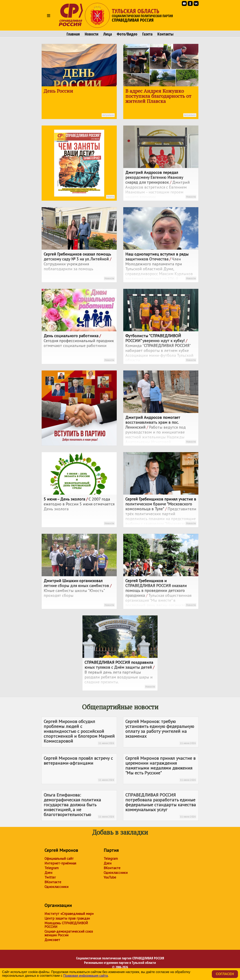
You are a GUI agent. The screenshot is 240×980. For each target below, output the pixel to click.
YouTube (110, 877)
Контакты (165, 34)
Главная (73, 34)
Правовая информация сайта (86, 976)
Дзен (48, 873)
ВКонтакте (53, 882)
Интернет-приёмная (60, 863)
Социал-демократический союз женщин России (69, 933)
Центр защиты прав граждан (67, 918)
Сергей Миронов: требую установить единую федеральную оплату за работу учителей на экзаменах (161, 732)
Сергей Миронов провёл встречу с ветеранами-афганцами (79, 769)
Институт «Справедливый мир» (69, 914)
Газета (147, 34)
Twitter (50, 877)
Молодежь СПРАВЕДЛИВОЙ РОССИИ (66, 925)
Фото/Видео (127, 34)
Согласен (225, 974)
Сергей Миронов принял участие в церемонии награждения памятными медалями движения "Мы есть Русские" (161, 769)
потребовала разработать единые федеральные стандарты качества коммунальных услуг (161, 805)
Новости (92, 34)
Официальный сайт (59, 859)
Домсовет (52, 940)
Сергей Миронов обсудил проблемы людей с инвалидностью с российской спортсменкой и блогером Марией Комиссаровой (79, 732)
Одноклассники (56, 887)
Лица (108, 34)
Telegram (52, 868)
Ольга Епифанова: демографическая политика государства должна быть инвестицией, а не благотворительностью (79, 805)
